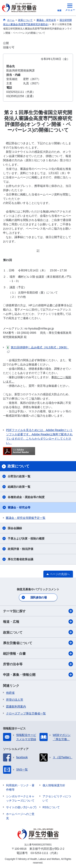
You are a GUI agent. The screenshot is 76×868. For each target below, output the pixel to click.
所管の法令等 (38, 664)
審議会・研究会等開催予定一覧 (26, 518)
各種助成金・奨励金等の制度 (26, 497)
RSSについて (51, 807)
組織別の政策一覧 (19, 487)
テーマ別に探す (38, 611)
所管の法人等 (15, 700)
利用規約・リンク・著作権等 (20, 787)
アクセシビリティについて (57, 798)
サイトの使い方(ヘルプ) (21, 807)
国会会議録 (15, 528)
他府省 (10, 693)
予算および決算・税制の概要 (26, 539)
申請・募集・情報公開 (38, 675)
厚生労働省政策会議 (20, 559)
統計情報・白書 (38, 653)
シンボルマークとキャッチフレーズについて (20, 798)
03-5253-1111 (39, 853)
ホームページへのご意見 (20, 816)
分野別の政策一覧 (19, 476)
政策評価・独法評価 (20, 549)
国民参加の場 (39, 597)
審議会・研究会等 (19, 507)
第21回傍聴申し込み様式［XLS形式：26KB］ (37, 349)
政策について (38, 632)
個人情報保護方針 (54, 785)
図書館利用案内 (16, 707)
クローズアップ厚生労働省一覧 (26, 713)
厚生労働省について (38, 643)
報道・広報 (38, 622)
